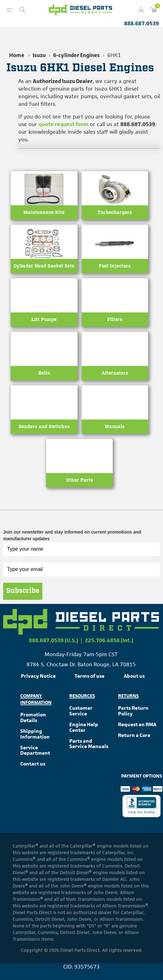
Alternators (115, 373)
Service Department (35, 750)
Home (17, 55)
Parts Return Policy (133, 711)
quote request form (63, 124)
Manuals (115, 427)
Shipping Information (35, 734)
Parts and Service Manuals (89, 744)
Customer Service (81, 711)
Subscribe (23, 591)
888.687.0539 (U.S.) (53, 640)
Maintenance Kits (44, 212)
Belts (44, 373)
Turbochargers (115, 212)
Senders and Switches (44, 427)
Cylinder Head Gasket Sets (44, 266)
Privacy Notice (38, 676)
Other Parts (80, 480)
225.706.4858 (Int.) (109, 640)
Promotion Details (33, 717)
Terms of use (90, 676)
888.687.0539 (141, 23)
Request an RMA (137, 724)
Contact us (33, 764)
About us (134, 676)
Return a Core (134, 735)
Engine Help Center (84, 727)
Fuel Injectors (115, 266)
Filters (115, 320)
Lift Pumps (44, 320)
